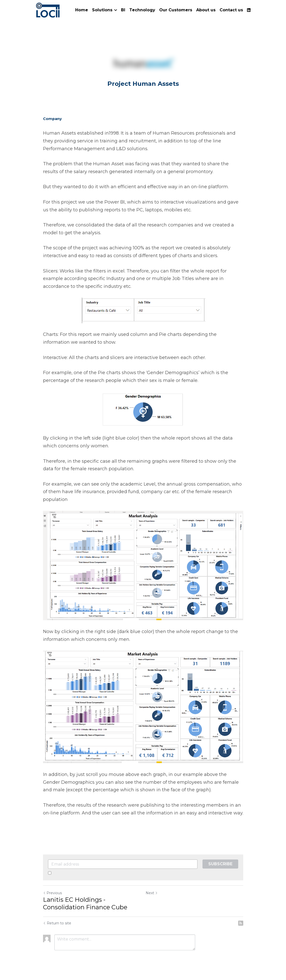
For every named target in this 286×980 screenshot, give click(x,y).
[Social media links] (249, 10)
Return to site (57, 923)
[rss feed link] (241, 923)
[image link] (48, 10)
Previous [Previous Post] (52, 893)
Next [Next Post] (152, 893)
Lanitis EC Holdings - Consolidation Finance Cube (85, 903)
